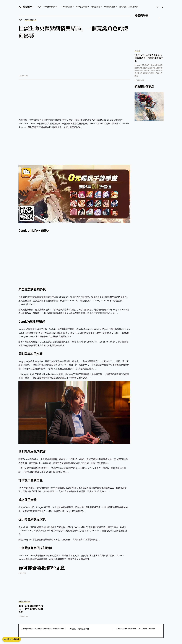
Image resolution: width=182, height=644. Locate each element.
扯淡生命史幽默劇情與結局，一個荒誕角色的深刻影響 (31, 609)
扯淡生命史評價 (30, 20)
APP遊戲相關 (67, 7)
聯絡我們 (123, 7)
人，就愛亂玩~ (26, 7)
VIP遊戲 (137, 51)
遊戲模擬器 (96, 7)
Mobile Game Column (126, 629)
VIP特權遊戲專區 (50, 7)
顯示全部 (22, 573)
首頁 (39, 7)
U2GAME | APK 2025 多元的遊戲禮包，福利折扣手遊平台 (149, 58)
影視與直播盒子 (24, 602)
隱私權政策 (133, 7)
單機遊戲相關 (110, 7)
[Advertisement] (74, 59)
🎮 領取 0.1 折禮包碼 (12, 639)
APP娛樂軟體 (82, 7)
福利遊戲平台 (83, 629)
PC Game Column (147, 629)
